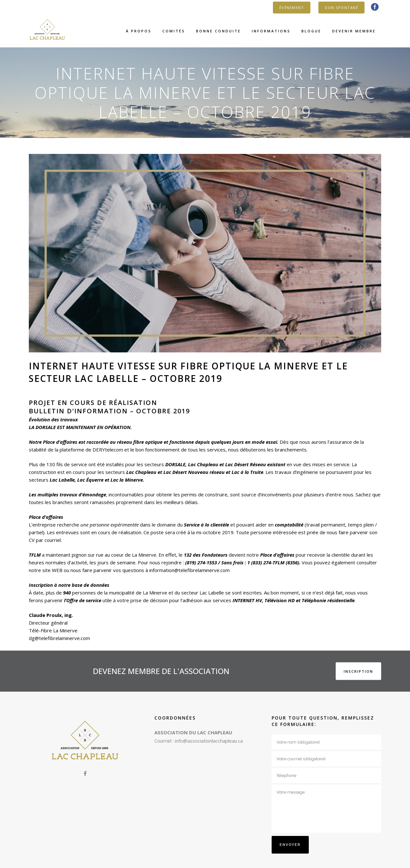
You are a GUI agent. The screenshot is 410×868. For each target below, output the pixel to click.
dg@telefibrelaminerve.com (59, 638)
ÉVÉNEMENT (292, 8)
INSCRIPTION (358, 671)
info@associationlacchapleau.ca (209, 741)
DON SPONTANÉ (341, 8)
